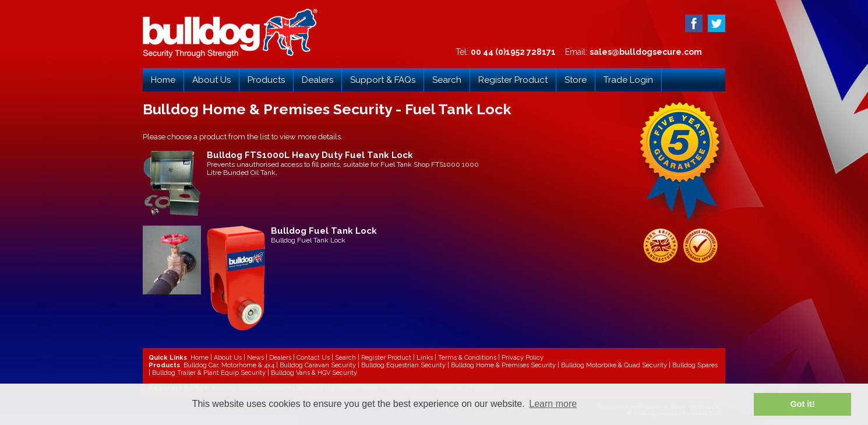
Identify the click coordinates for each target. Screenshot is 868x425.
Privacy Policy (523, 358)
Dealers (317, 80)
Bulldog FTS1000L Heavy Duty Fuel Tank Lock (310, 155)
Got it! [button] (803, 404)
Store (576, 80)
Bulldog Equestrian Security (403, 365)
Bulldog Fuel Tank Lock (324, 231)
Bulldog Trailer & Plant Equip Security (209, 373)
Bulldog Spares (695, 365)
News (255, 358)
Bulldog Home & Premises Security (503, 365)
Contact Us (313, 358)
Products (266, 80)
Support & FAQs (383, 80)
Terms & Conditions (467, 358)
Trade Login (628, 80)
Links (425, 358)
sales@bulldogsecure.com (646, 52)
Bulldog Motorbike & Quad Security (614, 365)
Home (163, 80)
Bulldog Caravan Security (318, 365)
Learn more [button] (553, 404)
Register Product (513, 80)
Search (447, 80)
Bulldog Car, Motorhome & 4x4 (229, 365)
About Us (211, 80)
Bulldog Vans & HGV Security (314, 373)
